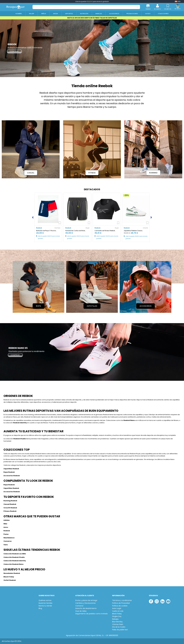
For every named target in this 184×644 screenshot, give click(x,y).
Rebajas (115, 619)
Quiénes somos (45, 600)
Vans (6, 545)
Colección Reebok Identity (15, 561)
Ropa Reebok (9, 472)
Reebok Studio (20, 439)
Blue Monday (117, 621)
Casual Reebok (10, 504)
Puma (6, 534)
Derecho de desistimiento (86, 608)
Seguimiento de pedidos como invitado (92, 614)
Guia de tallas (81, 611)
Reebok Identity (20, 423)
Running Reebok (10, 501)
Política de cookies (120, 606)
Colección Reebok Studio (14, 557)
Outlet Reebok (10, 580)
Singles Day (117, 616)
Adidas (7, 520)
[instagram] (157, 601)
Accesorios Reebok (12, 476)
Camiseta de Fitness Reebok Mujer (105, 231)
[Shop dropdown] (178, 1)
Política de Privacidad (121, 603)
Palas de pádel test (120, 629)
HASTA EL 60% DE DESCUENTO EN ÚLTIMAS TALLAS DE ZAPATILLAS (92, 18)
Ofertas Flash (118, 624)
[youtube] (168, 601)
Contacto (79, 606)
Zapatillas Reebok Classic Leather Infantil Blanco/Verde (134, 231)
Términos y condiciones (122, 600)
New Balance (9, 537)
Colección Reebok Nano (13, 564)
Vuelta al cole (118, 611)
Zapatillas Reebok (11, 469)
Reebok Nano (129, 420)
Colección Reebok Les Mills (15, 554)
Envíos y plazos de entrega (86, 600)
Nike (5, 524)
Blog (40, 608)
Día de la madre (119, 627)
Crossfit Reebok (10, 508)
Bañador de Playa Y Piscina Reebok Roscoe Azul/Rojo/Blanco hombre (48, 231)
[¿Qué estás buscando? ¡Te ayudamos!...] (137, 7)
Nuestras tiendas (45, 603)
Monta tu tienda (45, 606)
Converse (8, 541)
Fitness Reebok (10, 511)
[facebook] (151, 601)
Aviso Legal (117, 608)
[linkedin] (162, 601)
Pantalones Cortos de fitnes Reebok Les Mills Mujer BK (75, 231)
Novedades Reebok (12, 573)
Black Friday (9, 577)
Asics (6, 527)
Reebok (7, 531)
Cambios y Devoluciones (85, 603)
